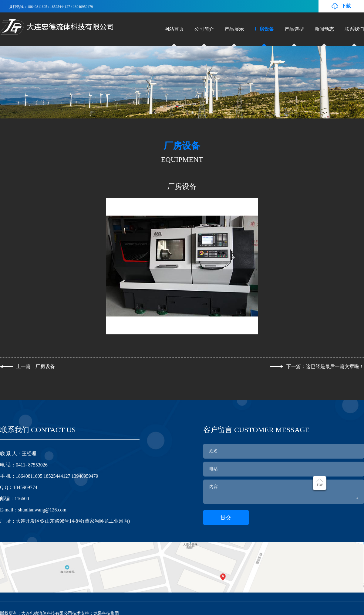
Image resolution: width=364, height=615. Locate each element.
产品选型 (294, 29)
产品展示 (234, 29)
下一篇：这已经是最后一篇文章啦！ (325, 366)
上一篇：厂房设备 (35, 366)
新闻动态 (324, 29)
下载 (346, 6)
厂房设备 (264, 29)
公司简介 (204, 29)
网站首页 (174, 29)
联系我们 (354, 29)
